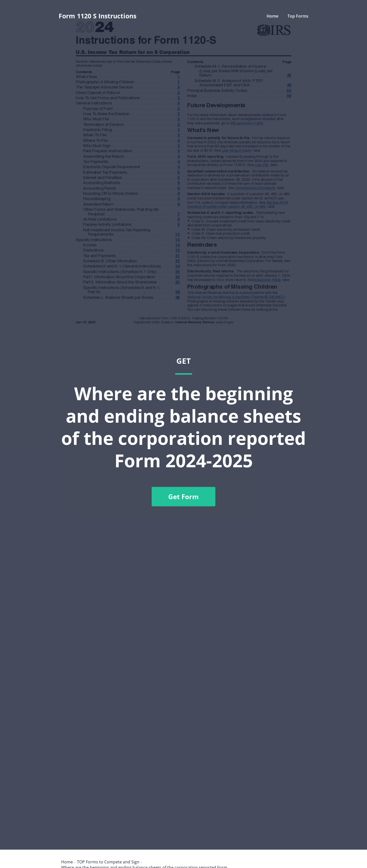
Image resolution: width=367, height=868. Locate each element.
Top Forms (298, 16)
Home (272, 16)
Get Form (183, 497)
